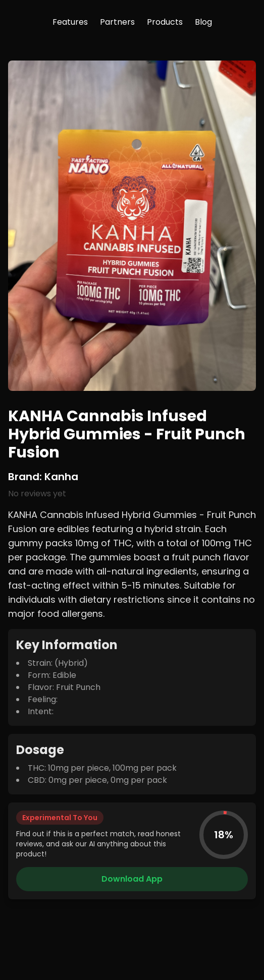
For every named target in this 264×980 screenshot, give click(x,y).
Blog (203, 22)
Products (165, 22)
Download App (132, 879)
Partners (117, 22)
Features (70, 22)
